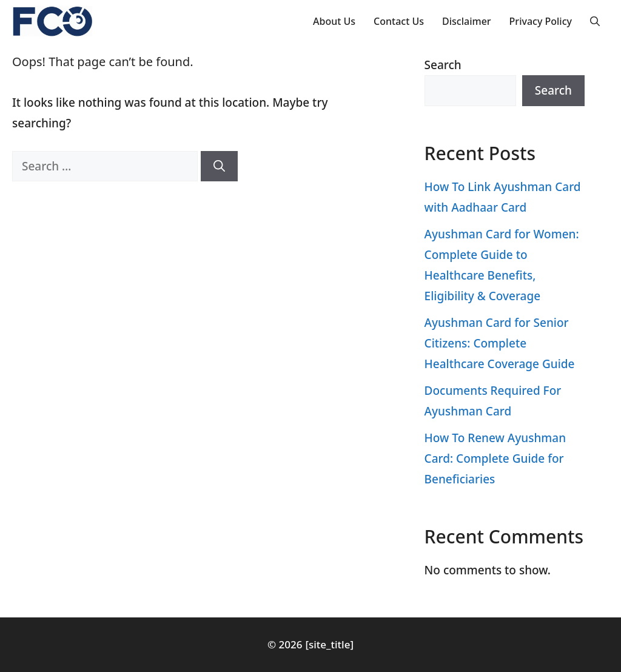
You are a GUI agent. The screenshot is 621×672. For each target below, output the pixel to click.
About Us (334, 21)
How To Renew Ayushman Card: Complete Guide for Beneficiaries (495, 459)
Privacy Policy (541, 21)
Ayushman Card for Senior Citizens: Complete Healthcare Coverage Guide (500, 343)
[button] (595, 21)
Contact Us (399, 21)
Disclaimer (467, 21)
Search (443, 65)
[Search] (219, 166)
